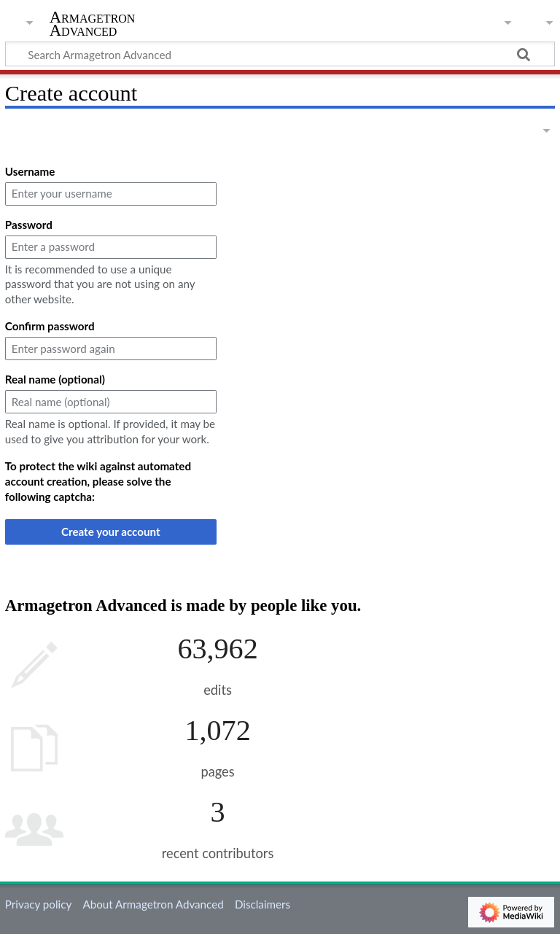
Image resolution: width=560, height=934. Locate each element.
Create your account (111, 532)
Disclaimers (262, 904)
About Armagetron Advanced (153, 904)
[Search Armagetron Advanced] (280, 54)
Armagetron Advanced (93, 24)
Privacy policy (38, 904)
